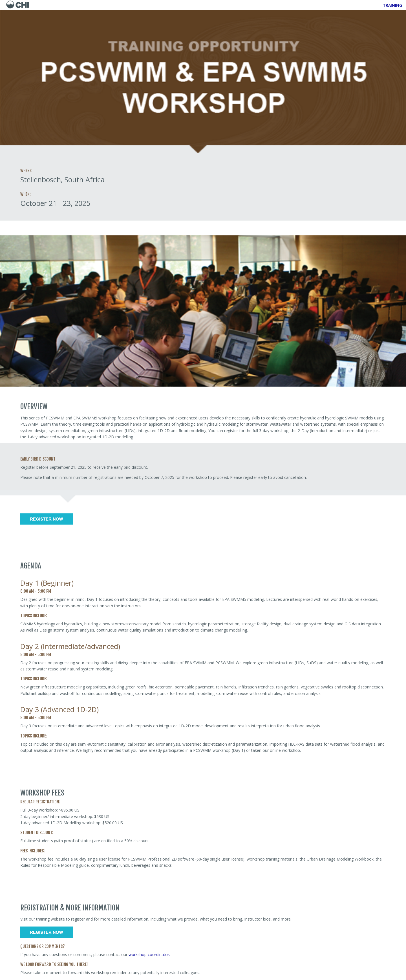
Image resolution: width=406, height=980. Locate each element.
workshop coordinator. (150, 955)
